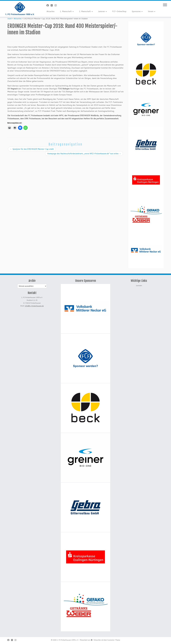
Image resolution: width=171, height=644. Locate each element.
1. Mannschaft (67, 11)
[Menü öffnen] (165, 5)
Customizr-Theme (114, 640)
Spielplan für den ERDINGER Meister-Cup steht (32, 149)
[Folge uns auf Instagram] (56, 5)
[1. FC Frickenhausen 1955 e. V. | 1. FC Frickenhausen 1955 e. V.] (20, 9)
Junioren (102, 11)
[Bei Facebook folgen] (49, 5)
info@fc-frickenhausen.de (34, 306)
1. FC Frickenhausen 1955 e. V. (68, 640)
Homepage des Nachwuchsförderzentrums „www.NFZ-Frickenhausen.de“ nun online (84, 154)
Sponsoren (137, 11)
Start (10, 19)
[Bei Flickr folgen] (53, 5)
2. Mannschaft (86, 11)
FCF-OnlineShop (119, 11)
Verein (152, 11)
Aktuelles (50, 11)
